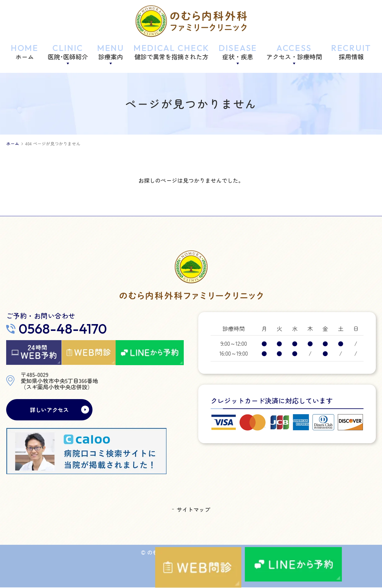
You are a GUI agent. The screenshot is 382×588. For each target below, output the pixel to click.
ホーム (13, 144)
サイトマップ (193, 510)
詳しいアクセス (49, 410)
